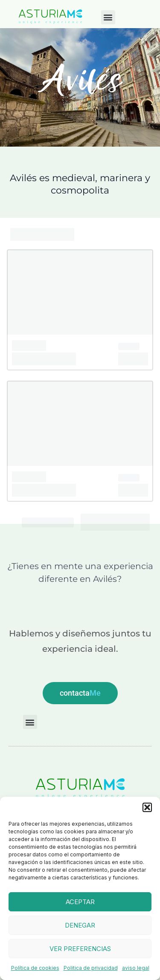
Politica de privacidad (91, 968)
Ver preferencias (80, 949)
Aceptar (80, 902)
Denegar (80, 925)
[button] (147, 807)
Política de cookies (35, 968)
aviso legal (136, 968)
